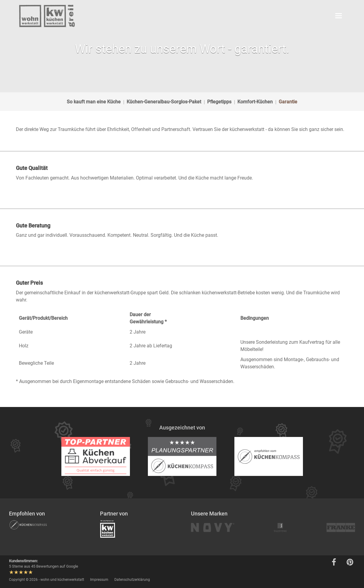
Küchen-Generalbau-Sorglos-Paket (164, 102)
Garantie (288, 102)
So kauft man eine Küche (94, 102)
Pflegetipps (219, 102)
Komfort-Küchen (255, 102)
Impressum (99, 580)
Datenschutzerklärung (132, 580)
